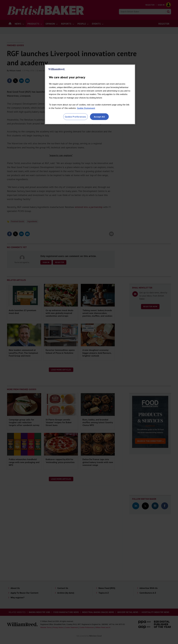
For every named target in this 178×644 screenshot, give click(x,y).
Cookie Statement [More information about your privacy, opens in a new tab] (86, 108)
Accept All (99, 117)
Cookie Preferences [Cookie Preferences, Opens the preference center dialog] (76, 117)
